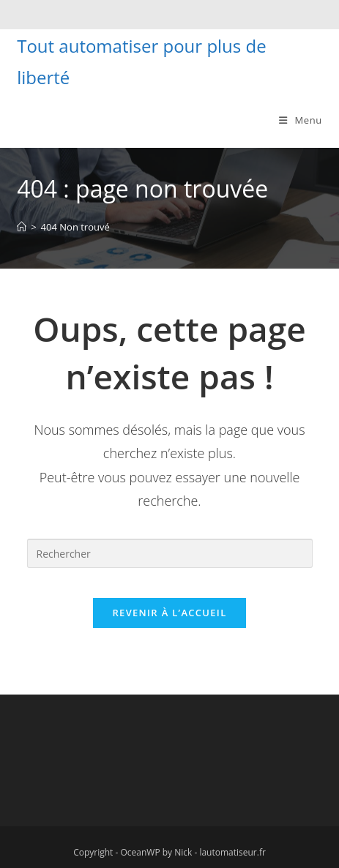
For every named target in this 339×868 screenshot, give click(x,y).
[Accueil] (22, 227)
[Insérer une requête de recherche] (170, 553)
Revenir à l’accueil (169, 613)
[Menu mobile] (295, 120)
